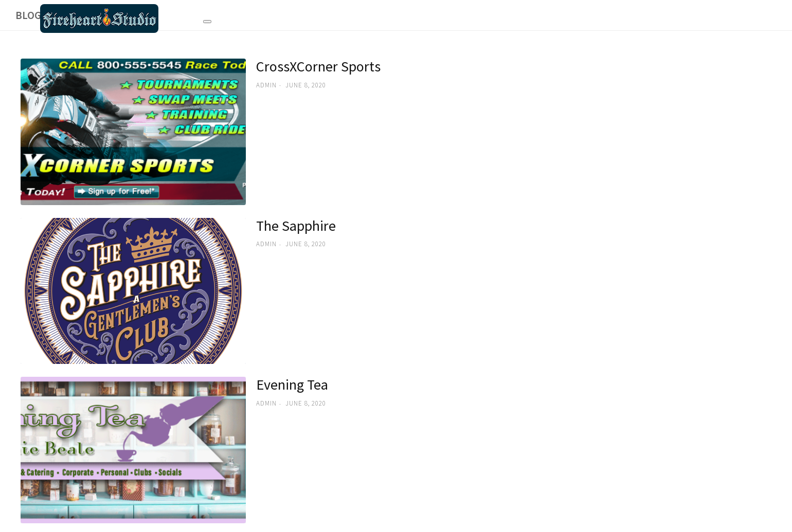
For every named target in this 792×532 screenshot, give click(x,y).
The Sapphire (296, 226)
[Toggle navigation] (207, 20)
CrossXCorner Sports (318, 66)
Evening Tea (292, 384)
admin (266, 85)
